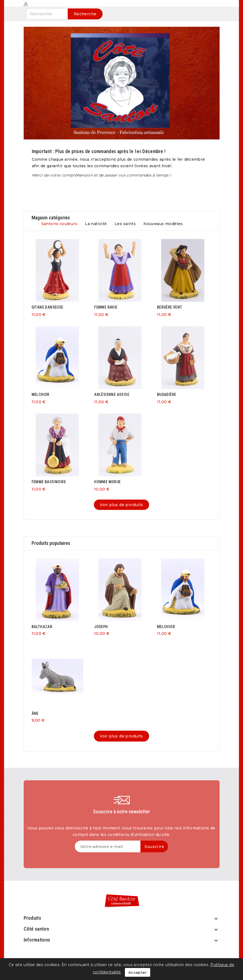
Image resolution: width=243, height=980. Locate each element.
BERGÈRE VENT (170, 307)
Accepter (138, 972)
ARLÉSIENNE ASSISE (112, 395)
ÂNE (35, 713)
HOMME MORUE (107, 482)
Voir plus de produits (121, 505)
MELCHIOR (41, 395)
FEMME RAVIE (106, 307)
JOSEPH (101, 627)
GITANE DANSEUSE (47, 307)
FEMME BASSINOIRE (49, 482)
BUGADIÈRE (167, 395)
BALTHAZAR (42, 627)
